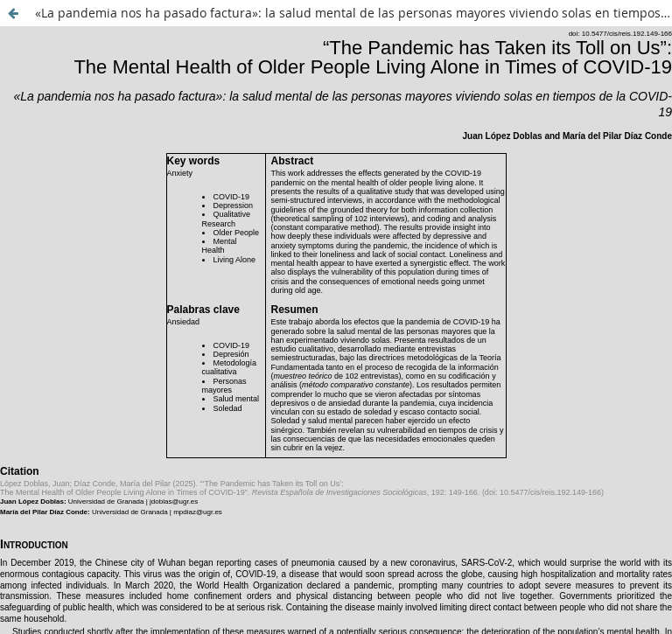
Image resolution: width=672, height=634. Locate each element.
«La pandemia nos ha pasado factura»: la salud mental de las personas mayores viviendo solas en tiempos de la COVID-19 (353, 13)
